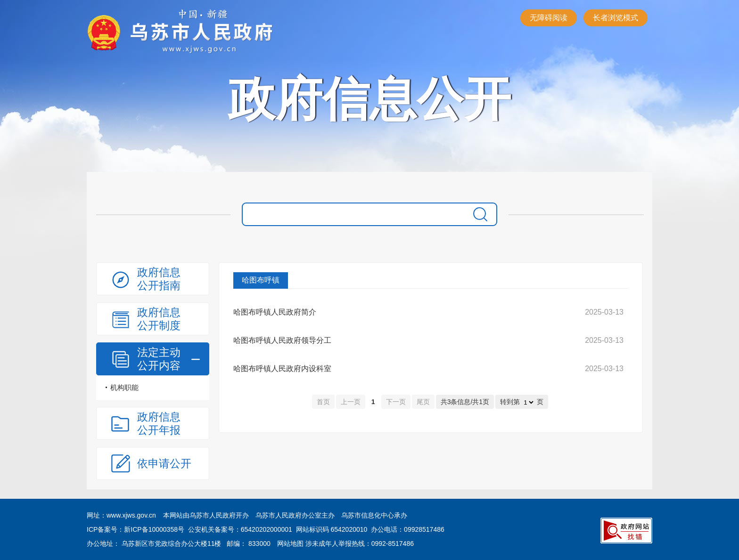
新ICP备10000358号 (154, 529)
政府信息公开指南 (159, 279)
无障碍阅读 (549, 18)
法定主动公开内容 (159, 359)
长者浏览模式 (616, 18)
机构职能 (124, 387)
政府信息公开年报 (159, 423)
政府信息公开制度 (159, 319)
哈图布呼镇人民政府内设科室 (282, 369)
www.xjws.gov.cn (131, 515)
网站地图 (290, 544)
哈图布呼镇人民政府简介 (275, 312)
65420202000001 (267, 529)
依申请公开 (164, 463)
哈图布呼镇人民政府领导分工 (282, 340)
